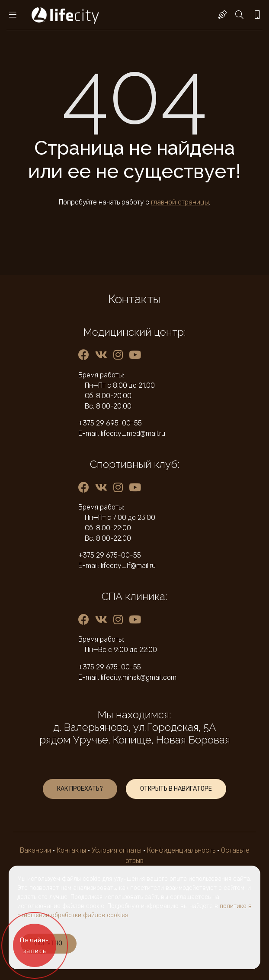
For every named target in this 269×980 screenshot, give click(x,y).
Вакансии (35, 850)
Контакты (71, 850)
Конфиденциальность (181, 850)
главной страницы (180, 202)
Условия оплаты (117, 850)
